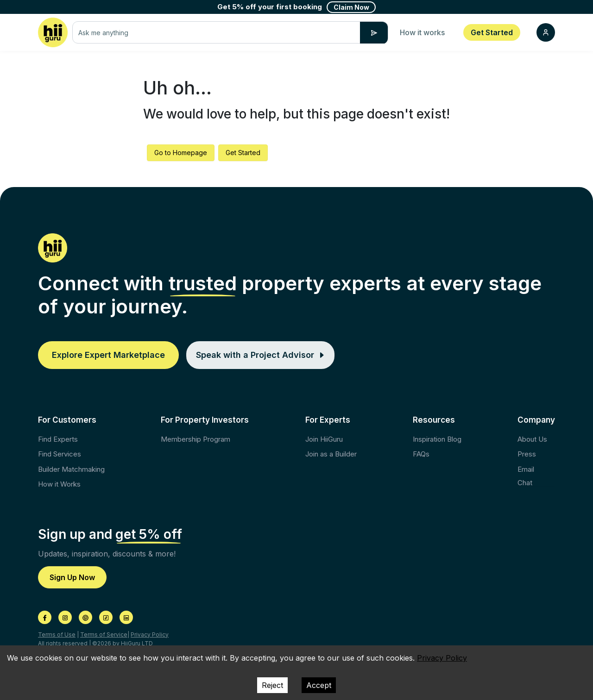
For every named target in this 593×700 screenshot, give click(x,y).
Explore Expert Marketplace (108, 355)
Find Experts (58, 439)
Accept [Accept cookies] (319, 685)
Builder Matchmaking (71, 469)
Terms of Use (57, 634)
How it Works (59, 484)
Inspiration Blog (437, 439)
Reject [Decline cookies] (272, 685)
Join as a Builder (331, 454)
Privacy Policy (150, 634)
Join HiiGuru (324, 439)
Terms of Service (104, 634)
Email (526, 469)
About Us (532, 439)
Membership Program (196, 439)
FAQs (421, 454)
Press (527, 454)
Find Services (60, 454)
